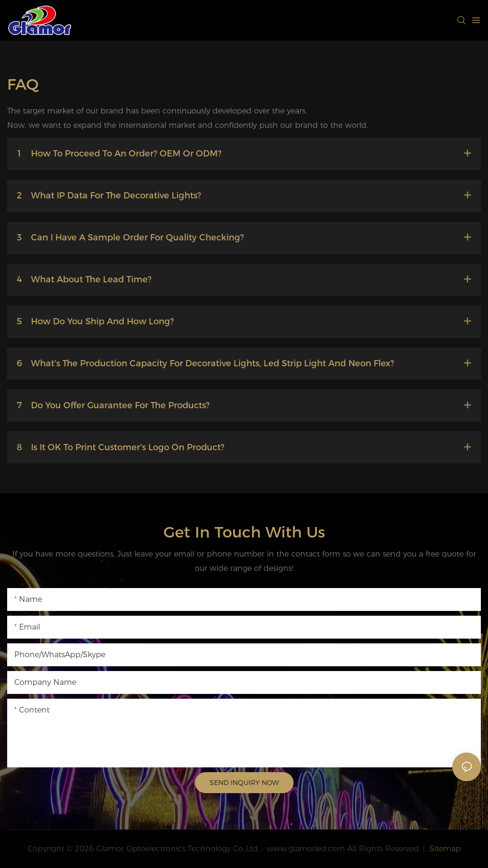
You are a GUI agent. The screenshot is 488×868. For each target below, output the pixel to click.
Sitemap (444, 849)
